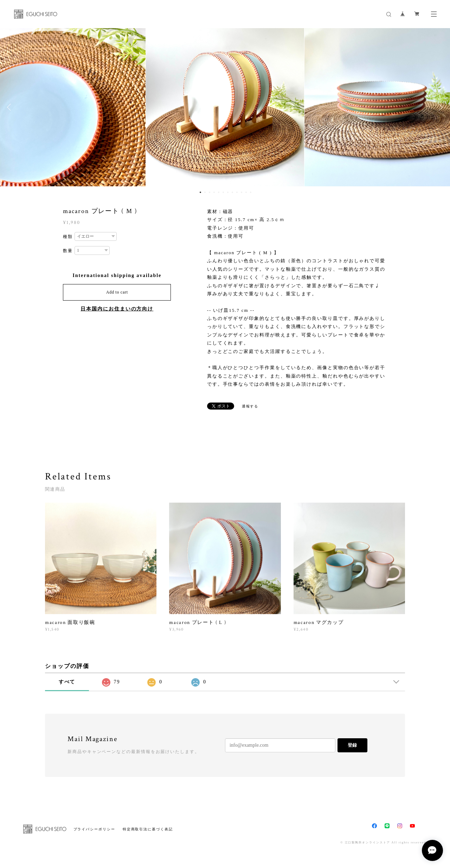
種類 (68, 237)
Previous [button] (11, 107)
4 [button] (214, 192)
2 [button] (205, 192)
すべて (67, 682)
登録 (352, 745)
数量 (68, 251)
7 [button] (228, 192)
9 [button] (237, 192)
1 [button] (200, 192)
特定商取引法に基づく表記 (148, 829)
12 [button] (251, 192)
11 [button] (246, 192)
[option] (225, 107)
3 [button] (210, 192)
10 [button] (242, 192)
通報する (250, 406)
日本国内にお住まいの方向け (117, 309)
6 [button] (223, 192)
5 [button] (219, 192)
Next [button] (439, 107)
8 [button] (232, 192)
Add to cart (117, 292)
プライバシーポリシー (94, 829)
